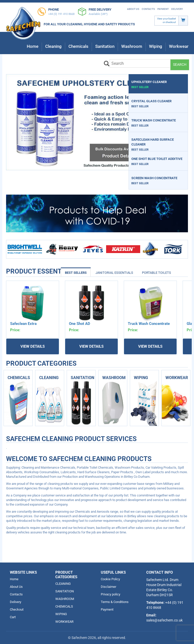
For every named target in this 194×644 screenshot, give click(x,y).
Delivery (177, 9)
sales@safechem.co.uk (164, 620)
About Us (133, 9)
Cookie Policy (110, 579)
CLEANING (63, 584)
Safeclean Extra (23, 324)
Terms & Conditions (115, 602)
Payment (163, 9)
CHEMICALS (64, 606)
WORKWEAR (64, 622)
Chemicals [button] (78, 46)
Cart (13, 617)
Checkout (17, 609)
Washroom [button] (132, 46)
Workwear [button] (179, 46)
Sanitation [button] (105, 46)
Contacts (148, 9)
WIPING (61, 614)
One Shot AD (80, 324)
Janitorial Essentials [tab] (114, 273)
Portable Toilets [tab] (156, 273)
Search (180, 65)
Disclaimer (108, 587)
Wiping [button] (156, 46)
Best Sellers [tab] (76, 273)
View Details (33, 346)
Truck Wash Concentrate (149, 324)
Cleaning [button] (53, 46)
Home (33, 46)
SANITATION (65, 591)
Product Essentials (20, 271)
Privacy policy (111, 594)
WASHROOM (65, 599)
